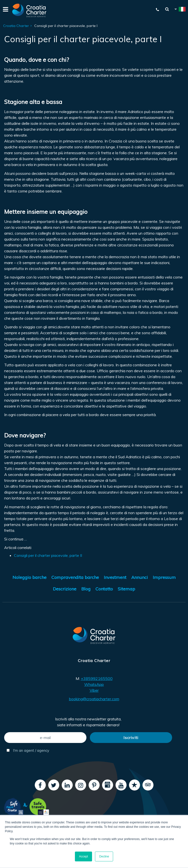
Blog (86, 589)
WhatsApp (94, 684)
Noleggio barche (29, 577)
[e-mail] (45, 738)
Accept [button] (84, 856)
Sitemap (126, 589)
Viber (94, 690)
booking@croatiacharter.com (94, 699)
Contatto (104, 589)
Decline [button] (104, 856)
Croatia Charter (16, 26)
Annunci (140, 577)
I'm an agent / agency (28, 750)
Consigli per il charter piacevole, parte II (48, 555)
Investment (115, 577)
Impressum (164, 577)
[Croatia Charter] (29, 10)
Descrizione (65, 589)
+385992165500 (97, 678)
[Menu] (5, 10)
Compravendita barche (75, 577)
